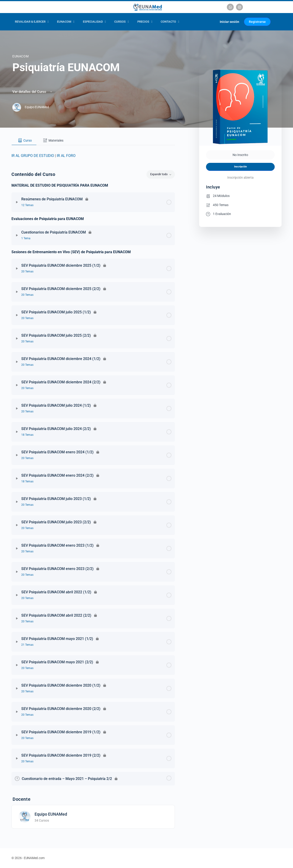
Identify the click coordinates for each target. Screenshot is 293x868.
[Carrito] (211, 22)
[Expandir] (17, 202)
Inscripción (240, 167)
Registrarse (257, 22)
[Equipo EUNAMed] (24, 816)
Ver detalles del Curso (33, 92)
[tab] (24, 140)
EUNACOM (20, 56)
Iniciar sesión (229, 22)
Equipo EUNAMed (51, 814)
